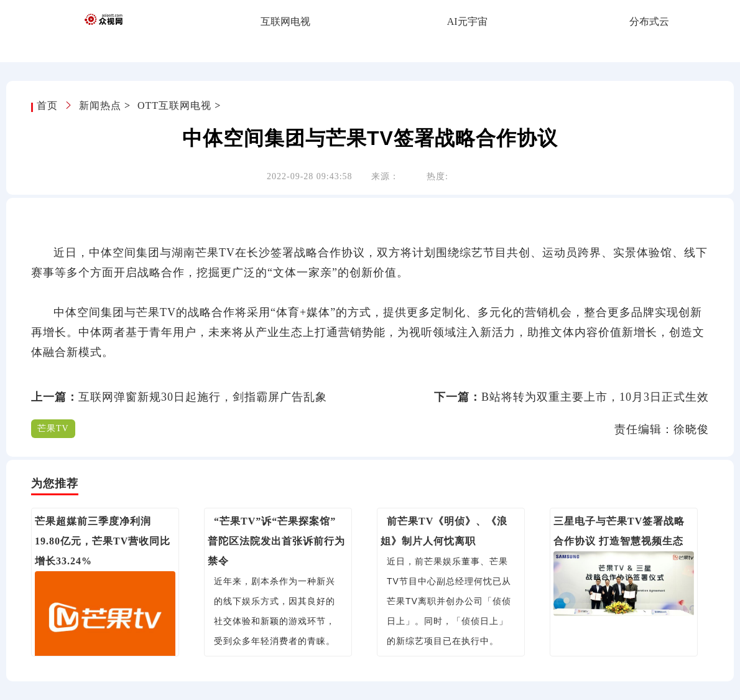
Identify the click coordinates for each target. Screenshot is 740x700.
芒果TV (53, 428)
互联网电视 (285, 21)
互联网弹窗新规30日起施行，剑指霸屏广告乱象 (203, 397)
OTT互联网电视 (174, 105)
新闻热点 (100, 105)
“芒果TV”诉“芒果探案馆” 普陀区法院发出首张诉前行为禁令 (276, 541)
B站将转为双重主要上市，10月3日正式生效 (595, 397)
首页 (49, 105)
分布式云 (649, 21)
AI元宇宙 (467, 21)
